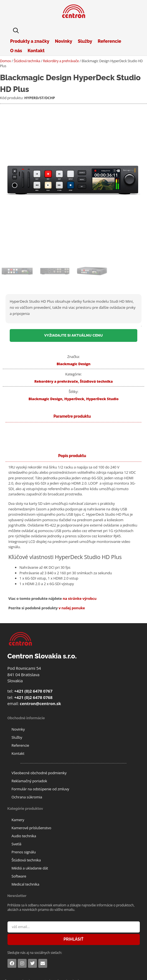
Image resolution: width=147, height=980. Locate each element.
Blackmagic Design (73, 364)
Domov (5, 61)
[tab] (72, 456)
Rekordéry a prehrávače (61, 61)
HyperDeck (74, 399)
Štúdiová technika (27, 61)
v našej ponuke (72, 608)
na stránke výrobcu (80, 598)
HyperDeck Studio (102, 399)
